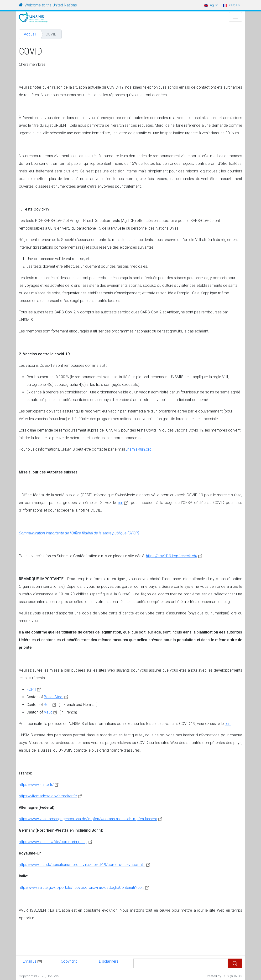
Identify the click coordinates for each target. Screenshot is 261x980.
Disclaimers (109, 961)
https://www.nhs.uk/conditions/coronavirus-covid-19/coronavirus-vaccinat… (85, 865)
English (211, 5)
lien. (228, 724)
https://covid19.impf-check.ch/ (175, 556)
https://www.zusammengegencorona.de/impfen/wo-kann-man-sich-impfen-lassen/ (91, 819)
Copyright (69, 961)
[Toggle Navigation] (235, 17)
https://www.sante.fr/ (39, 785)
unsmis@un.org (139, 449)
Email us (33, 961)
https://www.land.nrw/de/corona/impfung (56, 842)
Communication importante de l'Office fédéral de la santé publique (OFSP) (79, 533)
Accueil (30, 34)
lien (123, 503)
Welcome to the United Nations (51, 5)
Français (231, 5)
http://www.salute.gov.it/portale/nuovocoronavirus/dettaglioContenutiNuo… (85, 887)
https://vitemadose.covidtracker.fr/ (51, 796)
